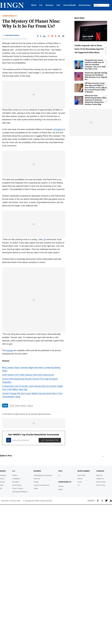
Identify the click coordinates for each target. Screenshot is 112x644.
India (2, 485)
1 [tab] (103, 456)
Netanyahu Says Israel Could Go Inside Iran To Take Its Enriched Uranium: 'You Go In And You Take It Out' (95, 65)
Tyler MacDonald (12, 35)
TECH (60, 471)
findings (9, 350)
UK (1, 488)
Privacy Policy (101, 482)
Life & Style (81, 475)
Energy (36, 482)
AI (59, 475)
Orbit (12, 406)
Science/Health (70, 5)
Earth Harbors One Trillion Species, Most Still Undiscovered (28, 375)
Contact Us (100, 479)
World (34, 5)
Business (49, 5)
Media (36, 488)
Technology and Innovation (43, 475)
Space (30, 406)
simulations (58, 129)
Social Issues (17, 485)
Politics (15, 475)
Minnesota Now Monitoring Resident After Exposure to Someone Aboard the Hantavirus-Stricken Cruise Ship (96, 100)
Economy (37, 479)
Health (60, 490)
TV (78, 485)
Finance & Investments (41, 485)
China (2, 479)
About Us (99, 475)
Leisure (80, 479)
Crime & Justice (18, 488)
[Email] (59, 36)
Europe (2, 482)
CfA (44, 239)
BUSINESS (37, 471)
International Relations (20, 492)
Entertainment (85, 5)
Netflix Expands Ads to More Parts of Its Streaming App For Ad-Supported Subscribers (89, 49)
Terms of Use (101, 485)
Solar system (21, 406)
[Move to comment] (63, 36)
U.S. (41, 5)
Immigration (16, 479)
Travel (80, 482)
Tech (58, 5)
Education (16, 482)
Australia (3, 475)
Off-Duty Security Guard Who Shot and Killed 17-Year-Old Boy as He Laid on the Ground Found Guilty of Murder (96, 88)
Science (61, 486)
